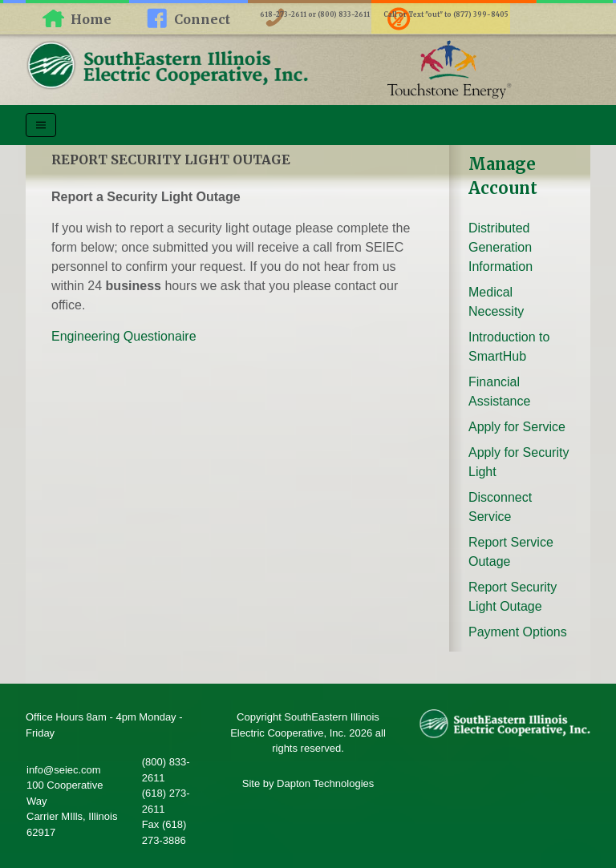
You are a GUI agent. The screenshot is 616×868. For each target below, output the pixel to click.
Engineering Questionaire (124, 336)
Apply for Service (517, 427)
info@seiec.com (64, 770)
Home (91, 19)
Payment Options (518, 632)
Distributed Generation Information (500, 247)
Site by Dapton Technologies (308, 783)
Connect (202, 19)
